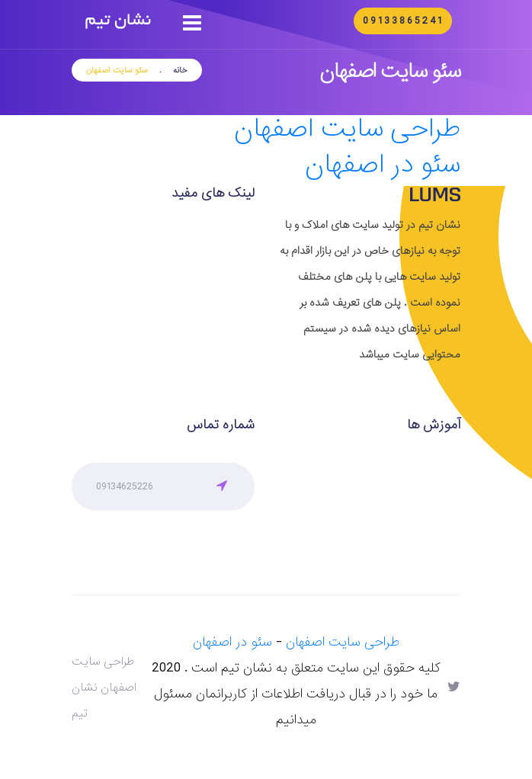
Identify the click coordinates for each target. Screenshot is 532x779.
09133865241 (403, 21)
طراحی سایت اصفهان (347, 129)
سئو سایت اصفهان (117, 70)
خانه (180, 70)
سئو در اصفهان (383, 165)
